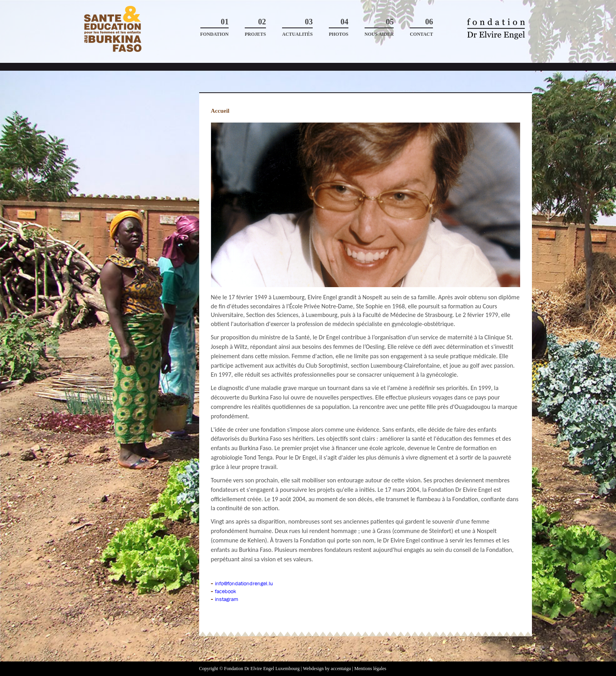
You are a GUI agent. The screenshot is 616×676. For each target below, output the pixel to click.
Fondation (214, 27)
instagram (226, 599)
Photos (339, 27)
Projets (255, 27)
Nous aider (379, 27)
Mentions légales (370, 669)
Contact (421, 27)
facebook (225, 591)
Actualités (297, 27)
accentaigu (341, 669)
